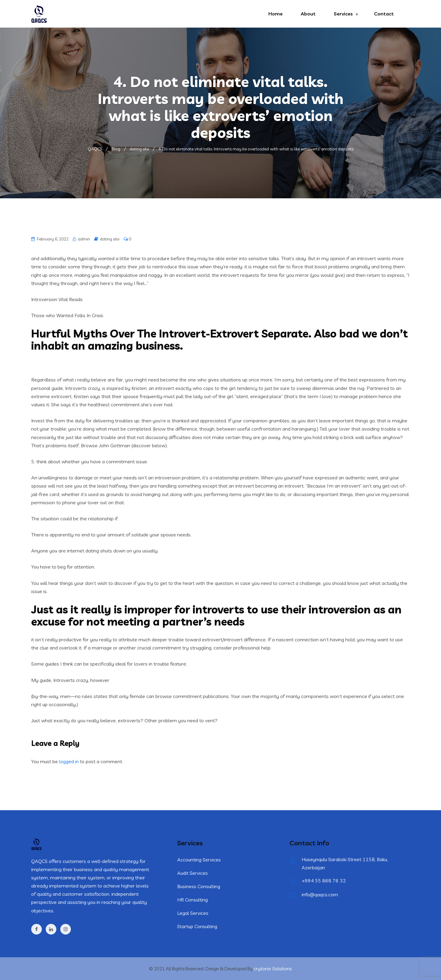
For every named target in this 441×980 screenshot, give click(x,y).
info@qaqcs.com (320, 894)
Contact (384, 14)
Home (275, 14)
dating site (110, 239)
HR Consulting (192, 900)
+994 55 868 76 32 (324, 881)
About (308, 14)
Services (343, 14)
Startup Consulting (197, 926)
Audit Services (192, 873)
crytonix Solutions (273, 968)
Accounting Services (199, 860)
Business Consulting (199, 886)
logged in (69, 761)
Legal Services (193, 913)
